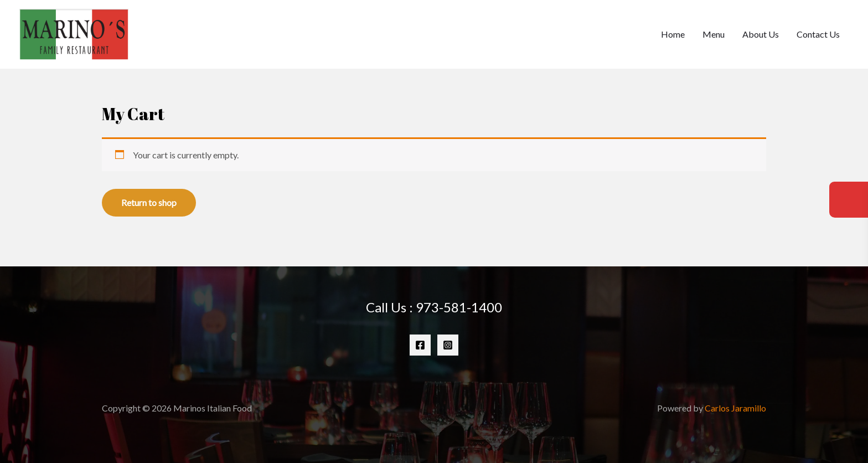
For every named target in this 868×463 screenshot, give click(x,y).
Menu (714, 34)
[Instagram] (448, 345)
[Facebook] (420, 345)
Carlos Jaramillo (735, 408)
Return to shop (149, 202)
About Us (761, 34)
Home (673, 34)
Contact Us (818, 34)
